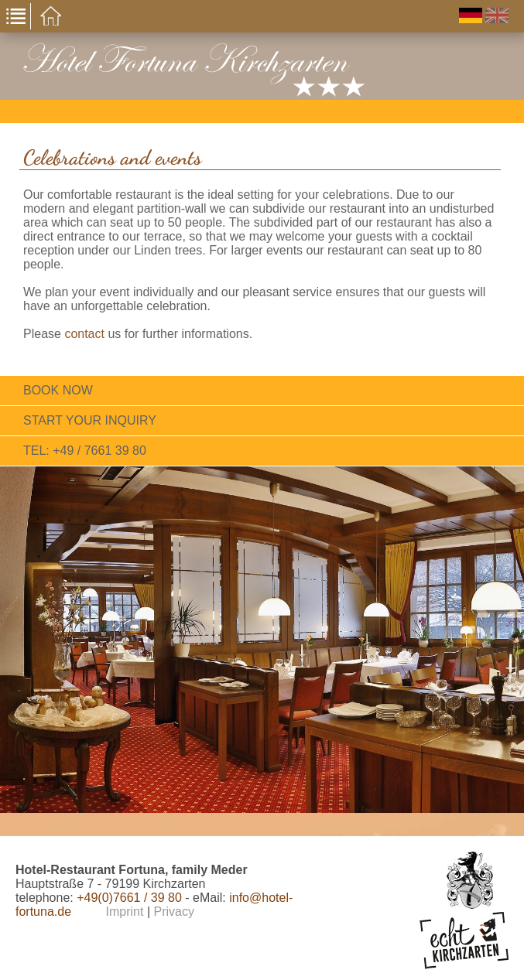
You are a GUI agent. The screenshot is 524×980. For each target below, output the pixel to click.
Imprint (125, 912)
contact (84, 334)
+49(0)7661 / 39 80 (129, 898)
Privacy (173, 912)
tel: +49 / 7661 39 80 (85, 451)
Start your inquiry (90, 420)
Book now (58, 390)
